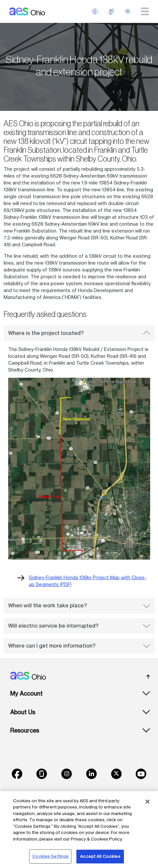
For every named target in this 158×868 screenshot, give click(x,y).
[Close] (148, 802)
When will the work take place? (79, 605)
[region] (79, 830)
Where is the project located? (79, 333)
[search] (128, 11)
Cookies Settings (50, 856)
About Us (23, 712)
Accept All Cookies (100, 856)
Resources (25, 730)
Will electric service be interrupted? (79, 626)
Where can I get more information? (79, 646)
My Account (26, 694)
